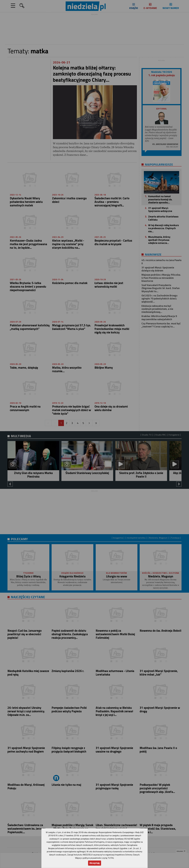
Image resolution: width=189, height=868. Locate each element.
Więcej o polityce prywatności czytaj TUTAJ (94, 858)
